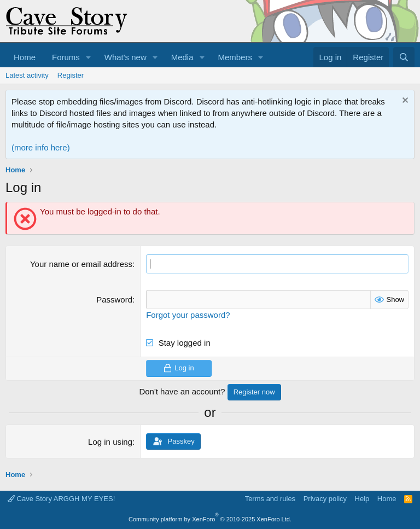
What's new (126, 57)
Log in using (110, 442)
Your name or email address (81, 264)
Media (182, 57)
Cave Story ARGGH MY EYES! (61, 499)
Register (71, 75)
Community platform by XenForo (210, 519)
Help (362, 499)
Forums (66, 57)
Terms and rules (270, 499)
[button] (89, 57)
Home (25, 57)
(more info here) (41, 147)
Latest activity (27, 75)
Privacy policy (325, 499)
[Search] (404, 57)
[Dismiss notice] (404, 101)
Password (114, 300)
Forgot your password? (188, 315)
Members (235, 57)
